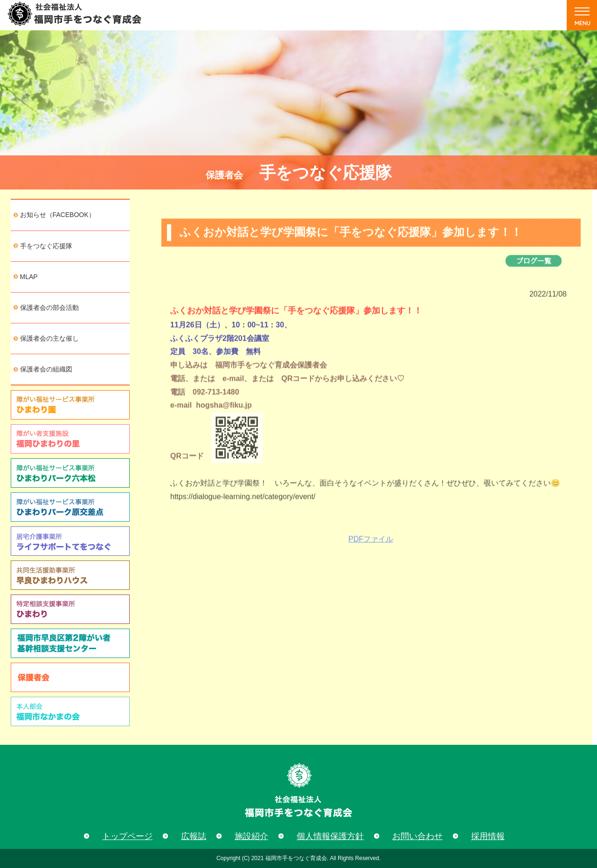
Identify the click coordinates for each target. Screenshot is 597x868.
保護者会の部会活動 (49, 308)
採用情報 (488, 836)
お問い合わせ (417, 836)
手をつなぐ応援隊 (46, 246)
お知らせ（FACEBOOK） (58, 215)
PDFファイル (371, 545)
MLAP (29, 277)
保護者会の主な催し (49, 338)
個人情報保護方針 (330, 836)
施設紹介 (251, 836)
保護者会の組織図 (46, 369)
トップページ (127, 836)
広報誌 (194, 836)
